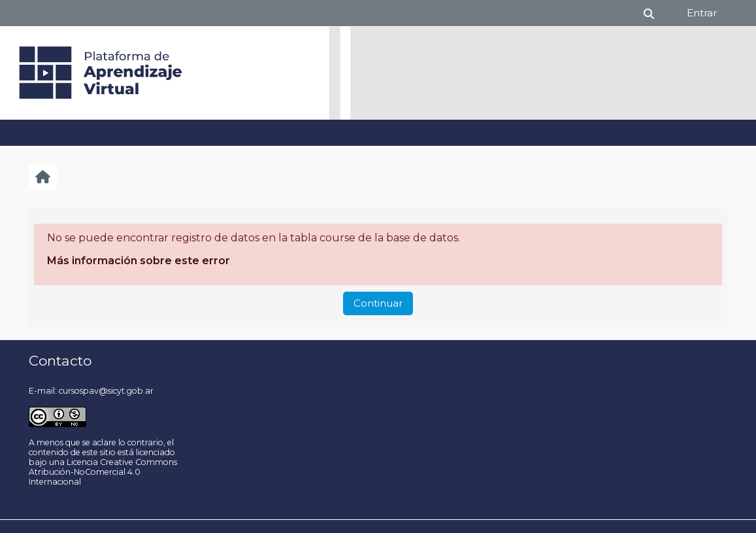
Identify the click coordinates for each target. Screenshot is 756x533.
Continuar (378, 303)
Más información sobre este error (139, 261)
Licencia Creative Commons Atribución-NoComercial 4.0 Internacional (103, 472)
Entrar (702, 13)
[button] (649, 13)
